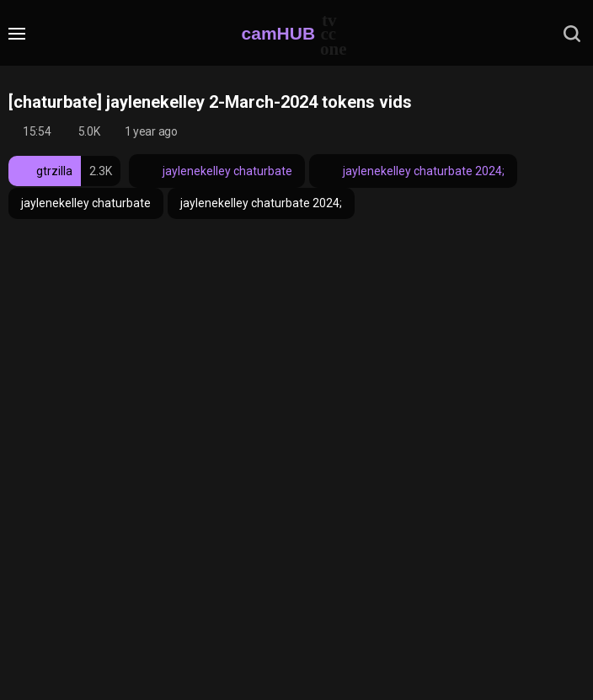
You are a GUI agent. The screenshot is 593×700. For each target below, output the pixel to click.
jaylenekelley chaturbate (217, 171)
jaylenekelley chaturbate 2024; (413, 171)
